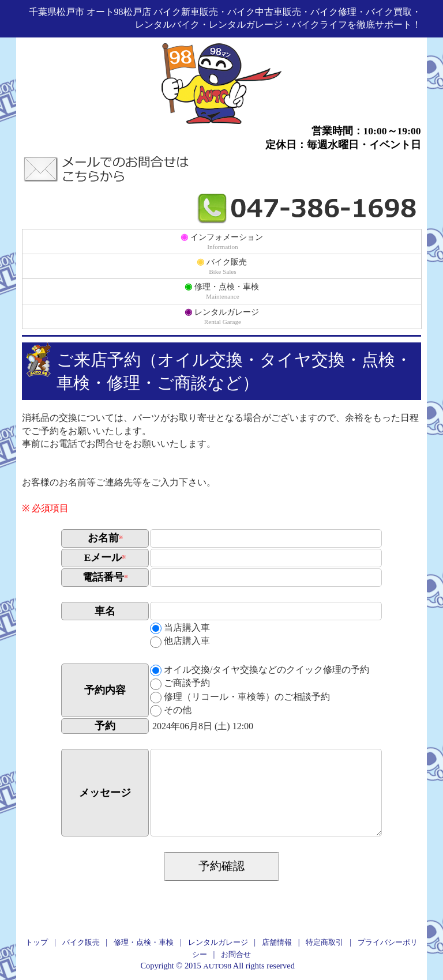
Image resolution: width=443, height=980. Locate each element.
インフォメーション (222, 241)
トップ (37, 942)
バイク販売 (222, 266)
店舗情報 (277, 942)
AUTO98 (217, 966)
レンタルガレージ (222, 316)
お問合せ (236, 954)
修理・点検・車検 (222, 291)
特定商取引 (324, 942)
